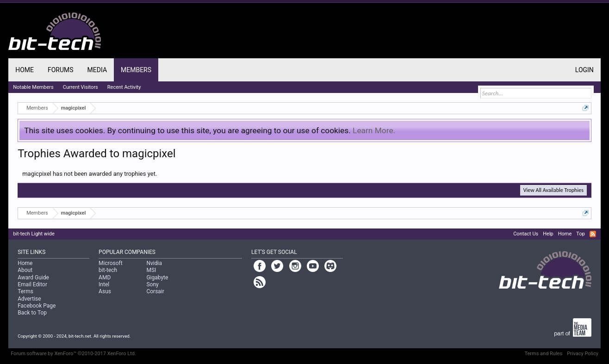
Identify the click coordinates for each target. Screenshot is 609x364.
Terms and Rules (543, 354)
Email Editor (32, 284)
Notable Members (33, 87)
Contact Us (526, 234)
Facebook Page (37, 306)
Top (580, 234)
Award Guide (33, 278)
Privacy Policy (583, 354)
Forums (61, 70)
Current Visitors (81, 87)
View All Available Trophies (553, 190)
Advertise (29, 299)
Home (25, 70)
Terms (25, 291)
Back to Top (32, 313)
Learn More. (374, 130)
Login (584, 70)
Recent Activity (124, 87)
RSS (593, 234)
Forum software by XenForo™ (73, 354)
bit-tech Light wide (34, 234)
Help (548, 234)
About (25, 270)
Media (97, 70)
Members (136, 70)
